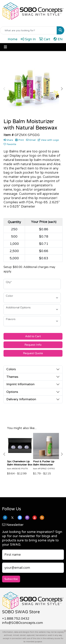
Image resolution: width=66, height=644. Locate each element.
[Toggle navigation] (5, 47)
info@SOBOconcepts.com (23, 623)
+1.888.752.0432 (16, 619)
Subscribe (11, 579)
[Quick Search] (28, 30)
